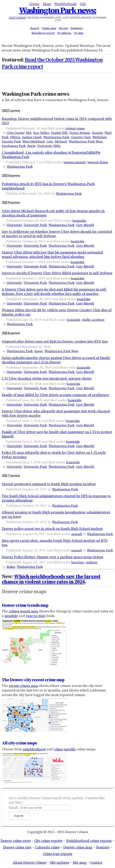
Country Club (81, 137)
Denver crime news (16, 841)
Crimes (34, 4)
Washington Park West (86, 142)
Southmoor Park (14, 146)
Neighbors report (43, 33)
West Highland (34, 142)
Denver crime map (78, 847)
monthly (11, 616)
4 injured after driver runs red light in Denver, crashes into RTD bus (55, 341)
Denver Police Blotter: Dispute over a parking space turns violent (52, 557)
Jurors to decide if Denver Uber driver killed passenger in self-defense (57, 273)
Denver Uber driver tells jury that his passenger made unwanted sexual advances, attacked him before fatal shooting (52, 255)
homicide (79, 221)
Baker (11, 567)
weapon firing (98, 162)
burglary (78, 562)
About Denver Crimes (30, 863)
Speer (38, 351)
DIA (29, 133)
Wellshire (100, 137)
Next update (17, 18)
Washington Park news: (57, 11)
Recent (63, 28)
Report (35, 28)
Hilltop (15, 137)
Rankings (77, 28)
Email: (13, 808)
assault (77, 534)
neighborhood (34, 749)
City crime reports (48, 841)
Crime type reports (57, 854)
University (14, 225)
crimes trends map (23, 611)
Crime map (49, 28)
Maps (47, 4)
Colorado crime (47, 847)
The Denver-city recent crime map (33, 680)
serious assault (75, 162)
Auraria (97, 133)
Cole (50, 142)
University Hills (49, 146)
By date (79, 33)
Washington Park (56, 137)
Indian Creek (32, 137)
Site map (80, 863)
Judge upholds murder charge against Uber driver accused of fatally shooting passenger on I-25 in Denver (56, 360)
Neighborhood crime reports (89, 841)
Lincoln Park (11, 142)
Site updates (60, 863)
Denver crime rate (17, 847)
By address (64, 33)
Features (103, 847)
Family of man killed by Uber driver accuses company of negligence (55, 395)
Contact (96, 863)
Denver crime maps (24, 592)
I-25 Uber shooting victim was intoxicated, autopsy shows (47, 379)
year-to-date (36, 616)
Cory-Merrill (85, 225)
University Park (35, 225)
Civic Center (16, 133)
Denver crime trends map (25, 605)
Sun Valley (41, 133)
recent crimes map (23, 686)
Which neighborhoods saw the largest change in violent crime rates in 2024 (51, 579)
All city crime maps (19, 743)
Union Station (80, 133)
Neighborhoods (65, 4)
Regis (31, 146)
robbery (92, 562)
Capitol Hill (59, 133)
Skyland (61, 142)
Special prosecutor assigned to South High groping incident (49, 484)
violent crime (75, 128)
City (83, 4)
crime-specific (65, 749)
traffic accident (93, 320)
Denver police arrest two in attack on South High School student (52, 529)
